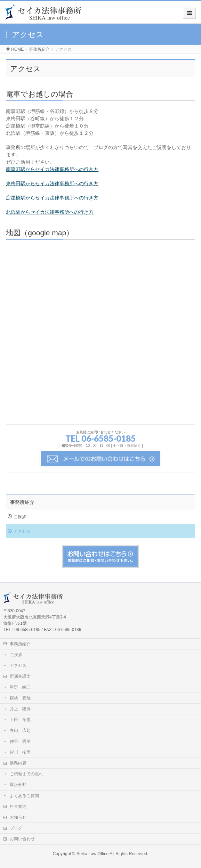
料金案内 (18, 806)
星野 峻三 (20, 687)
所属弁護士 (20, 676)
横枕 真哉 (20, 698)
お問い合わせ (22, 839)
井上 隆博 (20, 709)
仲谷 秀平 (20, 742)
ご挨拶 (20, 517)
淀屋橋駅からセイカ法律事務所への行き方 (52, 198)
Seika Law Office (93, 854)
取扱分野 (18, 785)
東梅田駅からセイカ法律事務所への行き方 (52, 183)
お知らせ (18, 817)
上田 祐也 (20, 720)
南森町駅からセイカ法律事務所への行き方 (52, 169)
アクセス (22, 531)
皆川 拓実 (20, 752)
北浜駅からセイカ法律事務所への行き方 (50, 212)
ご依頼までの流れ (26, 774)
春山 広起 (20, 730)
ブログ (16, 828)
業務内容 (18, 763)
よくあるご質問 (24, 796)
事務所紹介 (22, 502)
